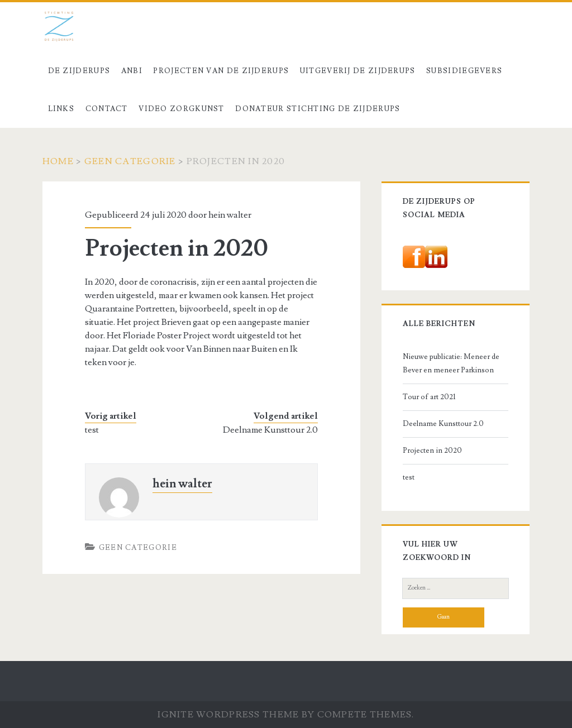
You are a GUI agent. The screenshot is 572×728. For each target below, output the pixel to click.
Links (61, 109)
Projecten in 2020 (432, 451)
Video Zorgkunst (182, 109)
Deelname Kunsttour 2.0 (270, 430)
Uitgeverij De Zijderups (358, 71)
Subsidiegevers (464, 71)
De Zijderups (79, 71)
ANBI (132, 71)
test (92, 430)
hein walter (230, 215)
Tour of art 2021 (429, 397)
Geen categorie (130, 161)
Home (58, 161)
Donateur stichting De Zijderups (318, 109)
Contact (107, 109)
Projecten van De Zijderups (221, 71)
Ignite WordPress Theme (228, 715)
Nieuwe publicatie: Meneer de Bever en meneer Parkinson (451, 363)
